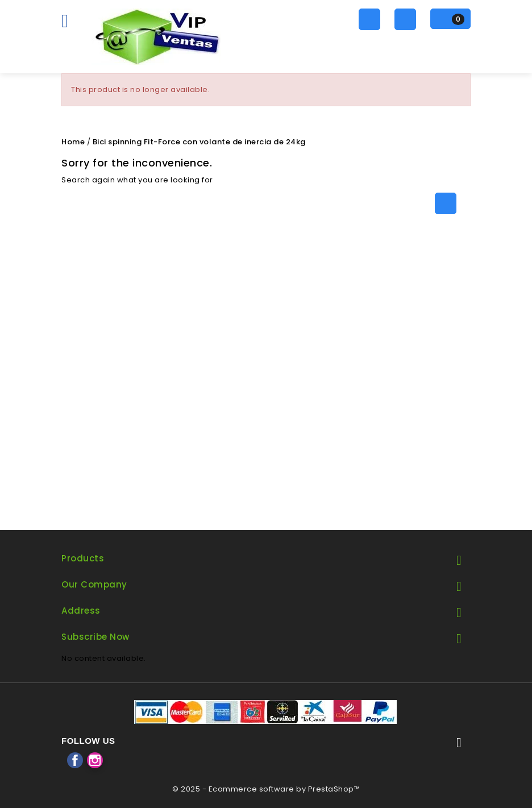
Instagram (95, 760)
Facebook (75, 760)
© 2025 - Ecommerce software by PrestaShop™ (266, 789)
